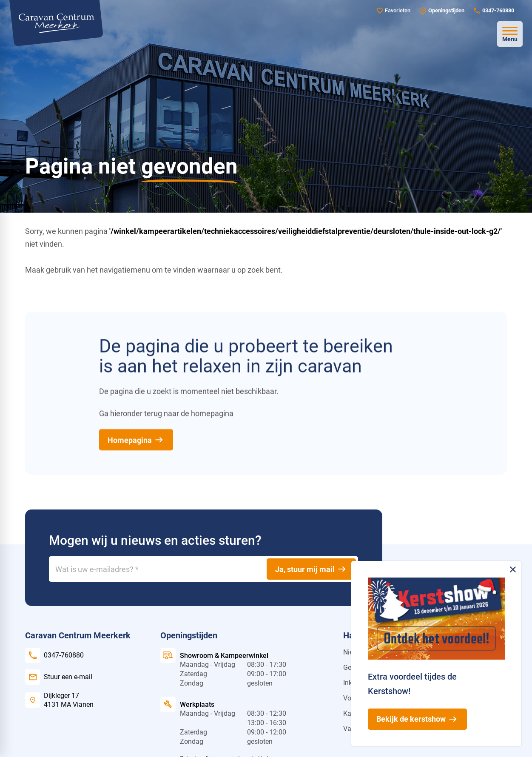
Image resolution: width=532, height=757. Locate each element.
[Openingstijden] (442, 11)
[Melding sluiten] (513, 569)
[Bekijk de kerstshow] (417, 719)
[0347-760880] (494, 11)
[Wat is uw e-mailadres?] (203, 569)
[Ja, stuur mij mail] (311, 569)
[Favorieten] (394, 10)
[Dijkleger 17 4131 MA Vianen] (59, 700)
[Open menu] (510, 34)
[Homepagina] (136, 440)
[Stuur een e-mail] (59, 677)
